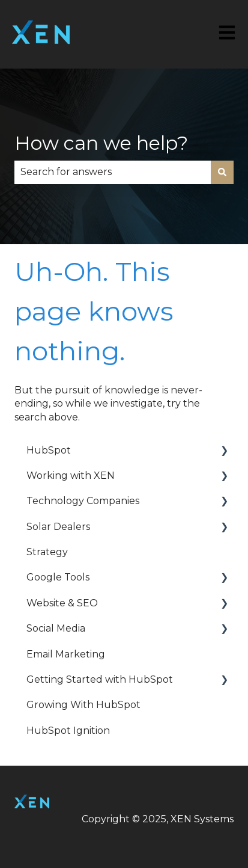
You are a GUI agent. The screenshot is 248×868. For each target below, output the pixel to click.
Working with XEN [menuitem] (71, 476)
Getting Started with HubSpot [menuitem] (100, 679)
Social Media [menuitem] (56, 628)
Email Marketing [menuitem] (66, 654)
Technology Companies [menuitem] (83, 501)
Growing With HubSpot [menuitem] (83, 705)
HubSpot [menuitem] (49, 450)
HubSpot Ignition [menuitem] (68, 731)
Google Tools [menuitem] (58, 577)
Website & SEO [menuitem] (62, 603)
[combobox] (113, 172)
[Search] (222, 172)
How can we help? (101, 143)
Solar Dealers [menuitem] (58, 527)
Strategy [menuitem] (47, 552)
